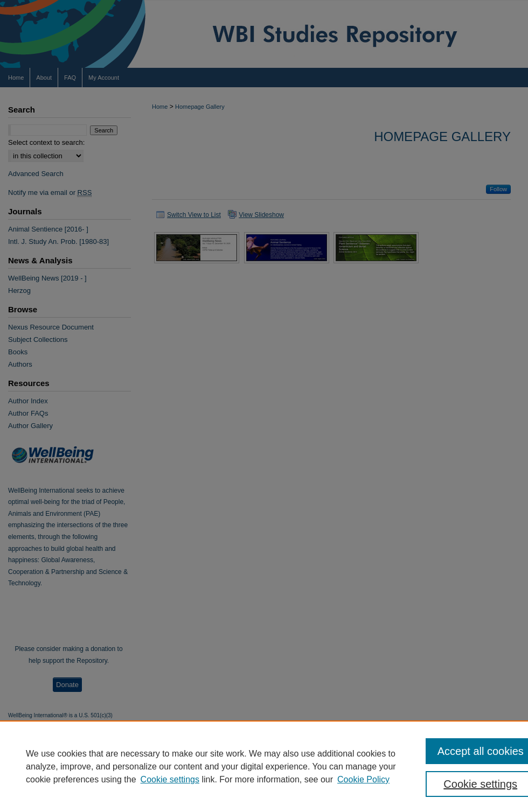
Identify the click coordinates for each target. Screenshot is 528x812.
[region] (264, 766)
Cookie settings (170, 779)
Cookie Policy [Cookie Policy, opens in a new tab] (363, 779)
